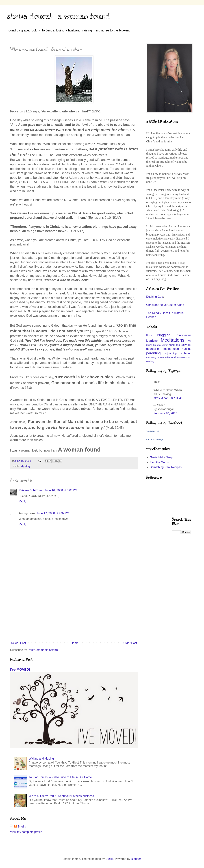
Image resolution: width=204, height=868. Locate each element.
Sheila (22, 827)
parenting (153, 353)
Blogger (136, 859)
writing (150, 361)
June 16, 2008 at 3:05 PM (61, 490)
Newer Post (19, 643)
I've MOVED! (20, 669)
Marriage (152, 341)
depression (153, 349)
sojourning (171, 353)
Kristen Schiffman (31, 490)
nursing (187, 349)
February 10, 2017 (165, 413)
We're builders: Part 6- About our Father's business (61, 796)
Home (75, 643)
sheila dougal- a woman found (59, 16)
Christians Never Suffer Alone (165, 305)
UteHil (109, 859)
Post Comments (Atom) (43, 650)
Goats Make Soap (161, 457)
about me (174, 345)
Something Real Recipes (166, 467)
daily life (186, 345)
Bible (149, 335)
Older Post (130, 643)
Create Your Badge (155, 439)
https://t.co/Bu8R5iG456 (169, 398)
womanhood (184, 357)
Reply (22, 501)
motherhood (171, 349)
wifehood (170, 357)
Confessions (183, 335)
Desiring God (155, 297)
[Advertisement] (74, 610)
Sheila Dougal (152, 431)
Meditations (172, 340)
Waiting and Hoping (41, 759)
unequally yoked (155, 357)
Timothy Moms (160, 345)
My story (25, 466)
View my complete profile (26, 832)
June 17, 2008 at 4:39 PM (53, 513)
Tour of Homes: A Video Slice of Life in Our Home (60, 777)
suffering (186, 353)
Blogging (164, 335)
